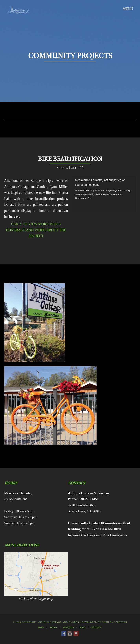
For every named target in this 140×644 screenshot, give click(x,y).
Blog (82, 627)
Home (41, 627)
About (53, 627)
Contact (96, 627)
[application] (104, 194)
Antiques (68, 627)
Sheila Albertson (115, 622)
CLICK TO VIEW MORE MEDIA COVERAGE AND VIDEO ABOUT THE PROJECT (36, 230)
